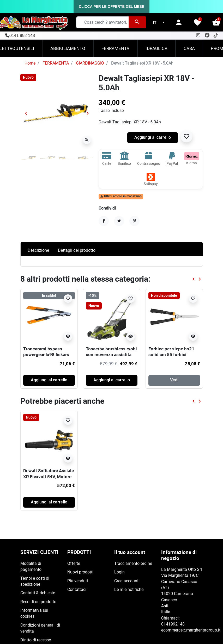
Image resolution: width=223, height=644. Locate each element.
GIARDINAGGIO (90, 63)
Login (119, 572)
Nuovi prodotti (80, 572)
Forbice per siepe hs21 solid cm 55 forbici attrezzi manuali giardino (174, 355)
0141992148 (173, 624)
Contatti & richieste (38, 593)
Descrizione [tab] (38, 250)
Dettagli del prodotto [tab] (77, 250)
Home (30, 63)
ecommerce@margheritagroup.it (191, 630)
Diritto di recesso (36, 640)
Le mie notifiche (129, 590)
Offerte (74, 564)
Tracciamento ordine (133, 564)
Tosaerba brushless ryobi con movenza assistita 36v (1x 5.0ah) (111, 355)
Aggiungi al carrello (153, 137)
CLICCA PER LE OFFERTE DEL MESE (111, 7)
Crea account (126, 581)
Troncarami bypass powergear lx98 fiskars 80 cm (46, 355)
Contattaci (77, 590)
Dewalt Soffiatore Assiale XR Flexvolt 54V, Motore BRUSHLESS (49, 476)
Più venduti (78, 581)
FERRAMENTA (56, 63)
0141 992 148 (22, 36)
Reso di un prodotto (38, 602)
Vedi (174, 380)
